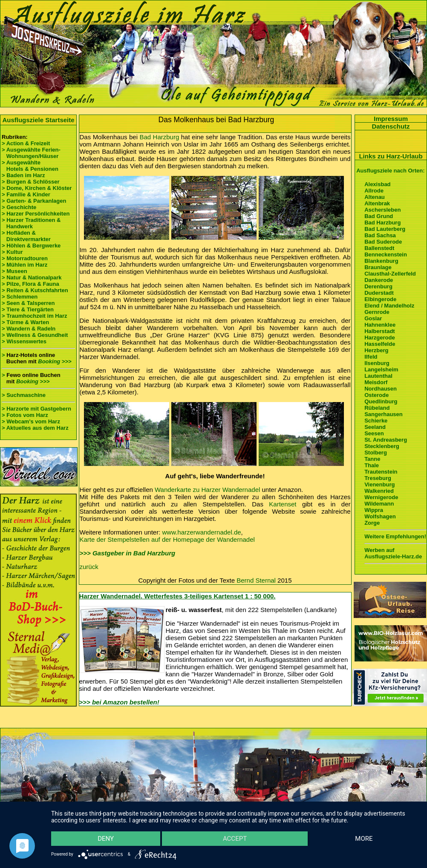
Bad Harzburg (159, 137)
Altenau (375, 197)
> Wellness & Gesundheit (35, 335)
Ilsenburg (377, 363)
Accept (235, 839)
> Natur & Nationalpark (32, 277)
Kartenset (283, 504)
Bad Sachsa (380, 235)
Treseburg (378, 478)
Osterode (377, 395)
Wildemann (379, 504)
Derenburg (378, 286)
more (364, 839)
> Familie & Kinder (26, 194)
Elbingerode (380, 299)
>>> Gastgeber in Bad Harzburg (128, 553)
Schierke (376, 421)
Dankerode (379, 280)
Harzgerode (380, 338)
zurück (89, 567)
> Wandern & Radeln (29, 329)
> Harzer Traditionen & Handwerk (31, 223)
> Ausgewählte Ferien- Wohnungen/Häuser (32, 153)
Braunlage (378, 267)
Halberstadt (380, 331)
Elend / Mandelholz (389, 306)
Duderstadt (379, 293)
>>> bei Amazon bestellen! (119, 702)
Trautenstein (381, 472)
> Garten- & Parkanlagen (34, 201)
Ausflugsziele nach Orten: (390, 171)
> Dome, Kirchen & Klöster (37, 188)
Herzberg (376, 350)
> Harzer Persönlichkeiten (36, 214)
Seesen (374, 433)
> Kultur (12, 252)
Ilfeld (371, 357)
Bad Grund (379, 216)
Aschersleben (382, 210)
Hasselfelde (380, 344)
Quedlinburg (381, 401)
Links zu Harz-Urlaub (391, 156)
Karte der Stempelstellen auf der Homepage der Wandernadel (167, 539)
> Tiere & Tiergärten (28, 309)
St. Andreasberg (386, 440)
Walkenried (379, 491)
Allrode (374, 191)
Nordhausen (381, 389)
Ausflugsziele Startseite (38, 120)
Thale (372, 465)
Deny (106, 839)
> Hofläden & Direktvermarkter (26, 236)
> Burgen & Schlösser (30, 182)
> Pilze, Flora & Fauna (30, 284)
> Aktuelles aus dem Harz (35, 428)
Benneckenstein (386, 254)
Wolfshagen (380, 516)
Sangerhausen (384, 414)
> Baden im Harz (23, 175)
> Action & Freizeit (26, 143)
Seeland (375, 427)
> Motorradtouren (25, 258)
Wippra (374, 510)
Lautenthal (378, 376)
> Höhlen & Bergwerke (31, 246)
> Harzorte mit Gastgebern (36, 409)
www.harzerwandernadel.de (202, 532)
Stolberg (376, 453)
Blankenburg (381, 261)
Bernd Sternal (256, 580)
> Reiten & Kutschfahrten (35, 290)
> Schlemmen (20, 297)
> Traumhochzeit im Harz (35, 316)
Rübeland (377, 408)
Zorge (372, 523)
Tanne (372, 459)
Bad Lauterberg (385, 229)
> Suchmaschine (24, 395)
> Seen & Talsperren (28, 303)
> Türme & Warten (25, 322)
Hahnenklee (380, 325)
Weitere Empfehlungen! (395, 536)
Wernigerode (381, 497)
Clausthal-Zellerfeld (390, 274)
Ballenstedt (379, 248)
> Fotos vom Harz (25, 415)
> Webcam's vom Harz (31, 421)
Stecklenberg (382, 446)
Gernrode (377, 312)
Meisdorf (376, 382)
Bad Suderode (383, 242)
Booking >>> (55, 361)
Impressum (391, 119)
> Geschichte (19, 207)
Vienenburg (379, 484)
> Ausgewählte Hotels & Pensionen (30, 166)
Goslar (373, 318)
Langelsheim (381, 369)
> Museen (14, 271)
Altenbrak (377, 203)
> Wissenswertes (24, 341)
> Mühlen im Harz (25, 265)
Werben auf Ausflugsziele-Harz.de (393, 553)
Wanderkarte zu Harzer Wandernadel (207, 490)
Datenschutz (391, 126)
